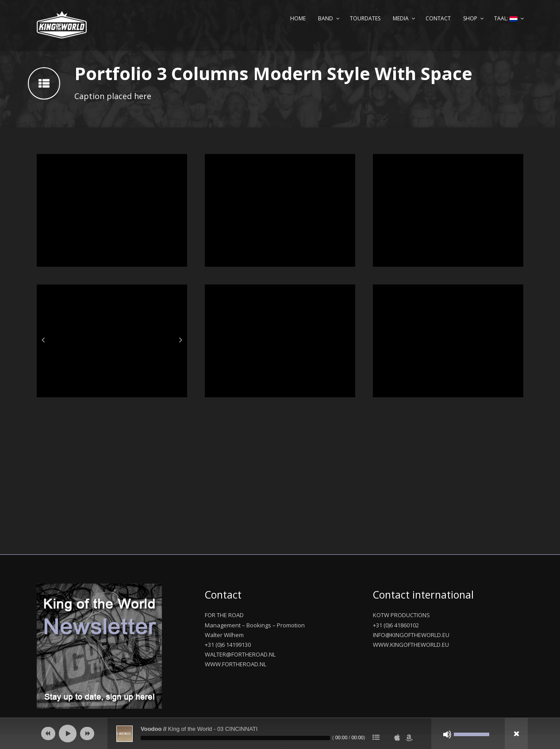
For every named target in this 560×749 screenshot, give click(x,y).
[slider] (235, 738)
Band (326, 18)
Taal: (506, 18)
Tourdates (365, 18)
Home (298, 18)
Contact (438, 18)
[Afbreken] (447, 734)
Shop (470, 18)
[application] (280, 734)
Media (401, 18)
